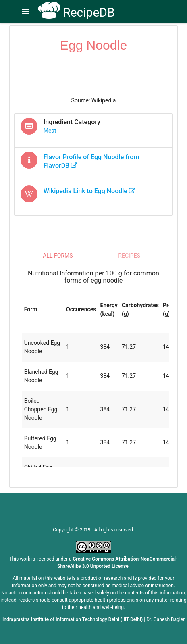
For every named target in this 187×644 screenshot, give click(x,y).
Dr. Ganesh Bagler (165, 619)
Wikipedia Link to (89, 191)
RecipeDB (76, 12)
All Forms (58, 256)
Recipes (129, 256)
